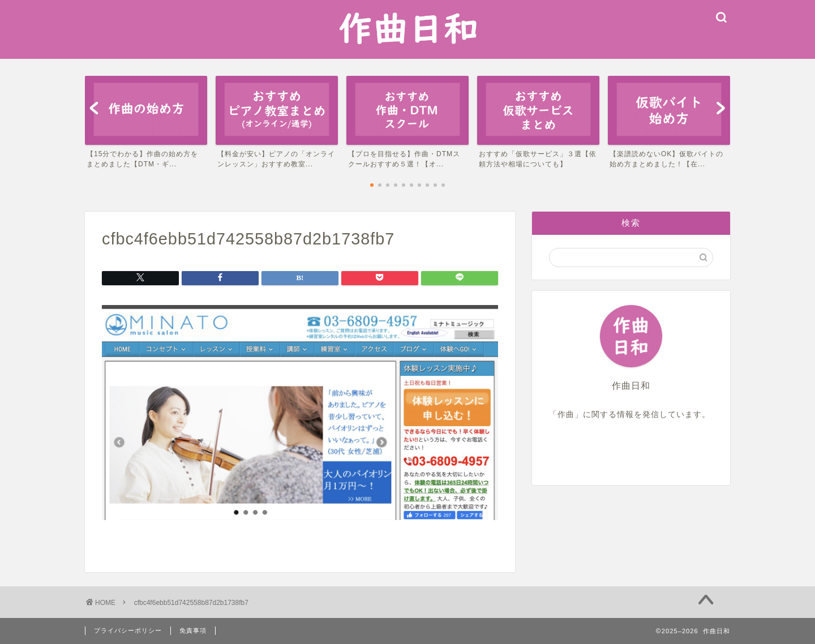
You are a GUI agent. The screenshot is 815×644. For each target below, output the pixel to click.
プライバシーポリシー (128, 630)
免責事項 (193, 630)
